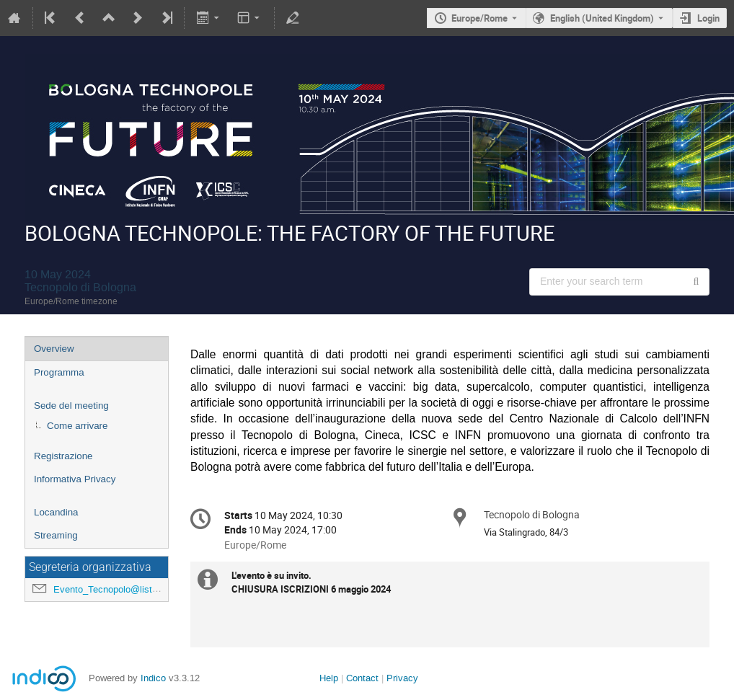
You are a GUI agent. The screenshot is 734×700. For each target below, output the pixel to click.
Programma (59, 372)
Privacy (402, 678)
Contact (362, 678)
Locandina (56, 512)
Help (329, 678)
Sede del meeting (71, 406)
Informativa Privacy (75, 479)
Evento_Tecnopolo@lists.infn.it (118, 589)
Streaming (56, 535)
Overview (54, 349)
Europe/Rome (479, 18)
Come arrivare (77, 426)
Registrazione (63, 456)
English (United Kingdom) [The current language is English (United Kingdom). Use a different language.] (602, 18)
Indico (153, 678)
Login (708, 18)
